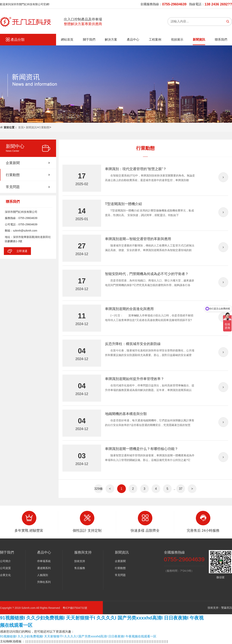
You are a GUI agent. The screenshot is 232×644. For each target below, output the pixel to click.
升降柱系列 (44, 582)
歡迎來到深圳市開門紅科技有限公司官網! (25, 4)
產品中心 (133, 40)
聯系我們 (221, 40)
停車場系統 (44, 561)
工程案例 (155, 40)
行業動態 (44, 127)
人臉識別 (43, 575)
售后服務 (80, 568)
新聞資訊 (199, 40)
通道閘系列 (44, 568)
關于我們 (89, 40)
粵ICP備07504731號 (75, 608)
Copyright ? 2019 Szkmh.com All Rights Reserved (31, 608)
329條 (99, 489)
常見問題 (13, 187)
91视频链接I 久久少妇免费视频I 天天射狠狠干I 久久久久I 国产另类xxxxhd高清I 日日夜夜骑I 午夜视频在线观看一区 (78, 636)
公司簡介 (5, 561)
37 (181, 489)
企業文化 (5, 575)
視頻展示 (177, 40)
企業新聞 (13, 163)
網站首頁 (67, 40)
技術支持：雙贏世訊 (220, 608)
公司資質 (5, 568)
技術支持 (80, 561)
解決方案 (111, 40)
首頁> (22, 127)
